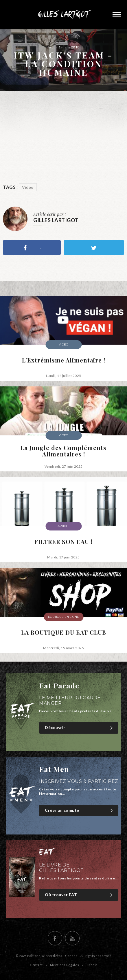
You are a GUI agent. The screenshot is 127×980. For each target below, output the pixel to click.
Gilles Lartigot (64, 14)
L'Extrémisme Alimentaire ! (64, 360)
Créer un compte (79, 810)
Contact (36, 965)
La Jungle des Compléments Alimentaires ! (63, 451)
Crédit (92, 965)
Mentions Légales (65, 965)
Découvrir (79, 728)
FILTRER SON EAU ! (63, 542)
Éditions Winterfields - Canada (52, 956)
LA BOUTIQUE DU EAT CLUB (64, 632)
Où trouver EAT (79, 895)
